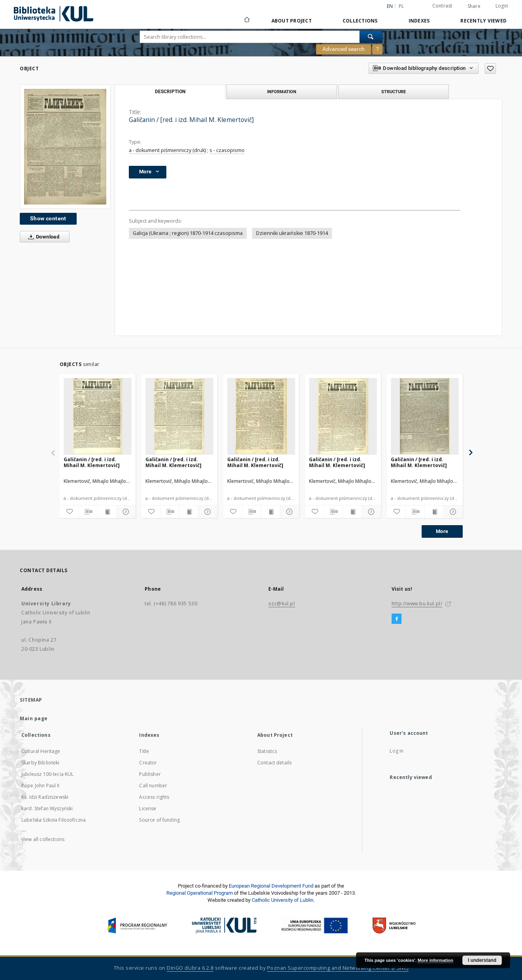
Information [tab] (282, 92)
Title (144, 751)
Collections (360, 21)
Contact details (274, 763)
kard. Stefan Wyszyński (47, 808)
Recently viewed (483, 21)
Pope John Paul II (41, 786)
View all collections (43, 839)
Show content (48, 218)
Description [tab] (170, 92)
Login (502, 6)
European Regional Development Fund (271, 886)
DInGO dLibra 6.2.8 (190, 968)
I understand (482, 960)
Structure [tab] (394, 92)
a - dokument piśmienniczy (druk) (167, 150)
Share (474, 6)
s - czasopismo (227, 150)
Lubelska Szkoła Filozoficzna (54, 820)
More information (435, 960)
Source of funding (159, 820)
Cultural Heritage (41, 751)
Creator (148, 763)
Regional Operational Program (200, 893)
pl (401, 6)
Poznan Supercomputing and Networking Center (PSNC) (338, 968)
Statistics (267, 751)
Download (42, 237)
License (148, 808)
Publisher (150, 774)
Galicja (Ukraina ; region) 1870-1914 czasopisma (188, 233)
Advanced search (344, 49)
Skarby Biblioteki (41, 763)
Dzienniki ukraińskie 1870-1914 (292, 233)
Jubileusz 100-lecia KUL (47, 774)
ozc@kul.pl (282, 604)
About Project (292, 21)
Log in (397, 751)
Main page (34, 718)
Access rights (154, 797)
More (442, 531)
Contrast (442, 6)
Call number (153, 786)
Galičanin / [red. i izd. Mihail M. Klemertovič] (92, 462)
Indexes (419, 21)
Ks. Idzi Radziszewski (45, 797)
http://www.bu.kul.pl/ (417, 604)
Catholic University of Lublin (283, 900)
